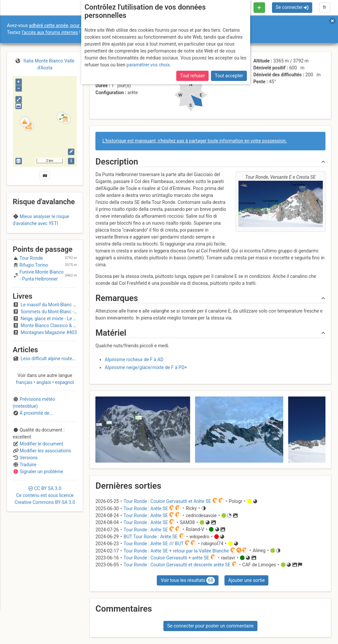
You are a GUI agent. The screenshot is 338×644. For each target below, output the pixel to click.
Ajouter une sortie (246, 580)
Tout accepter (229, 76)
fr (324, 7)
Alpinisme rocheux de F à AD (134, 360)
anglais (44, 419)
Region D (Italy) (59, 236)
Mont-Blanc (27, 236)
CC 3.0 (45, 532)
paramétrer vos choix (148, 65)
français (25, 419)
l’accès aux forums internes (50, 32)
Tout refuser (192, 76)
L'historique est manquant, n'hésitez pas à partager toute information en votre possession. (195, 141)
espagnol (64, 419)
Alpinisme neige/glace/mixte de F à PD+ (146, 367)
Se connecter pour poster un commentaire (211, 626)
